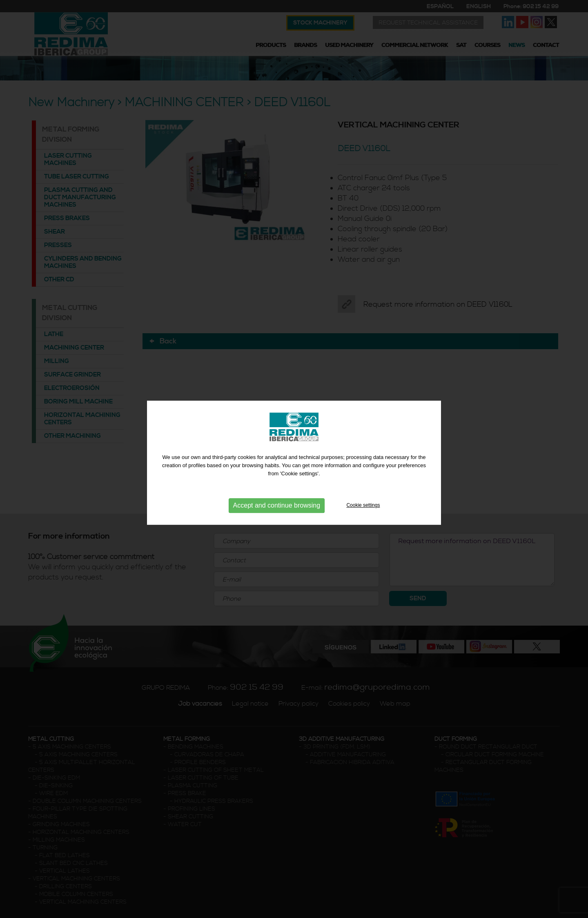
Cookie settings (363, 508)
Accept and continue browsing (277, 508)
